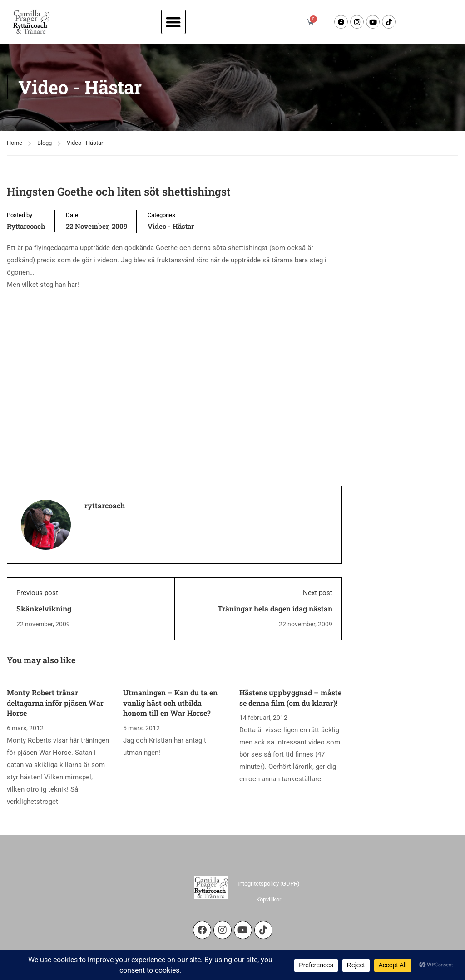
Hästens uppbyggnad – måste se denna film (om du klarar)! (290, 697)
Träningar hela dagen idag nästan (275, 608)
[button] (174, 22)
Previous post (37, 593)
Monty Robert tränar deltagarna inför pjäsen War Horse (55, 703)
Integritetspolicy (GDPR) (269, 884)
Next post (318, 593)
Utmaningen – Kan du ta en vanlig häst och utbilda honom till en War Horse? (170, 703)
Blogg (45, 143)
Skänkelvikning (44, 608)
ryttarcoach (26, 226)
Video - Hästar (85, 143)
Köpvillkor (269, 899)
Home (15, 143)
